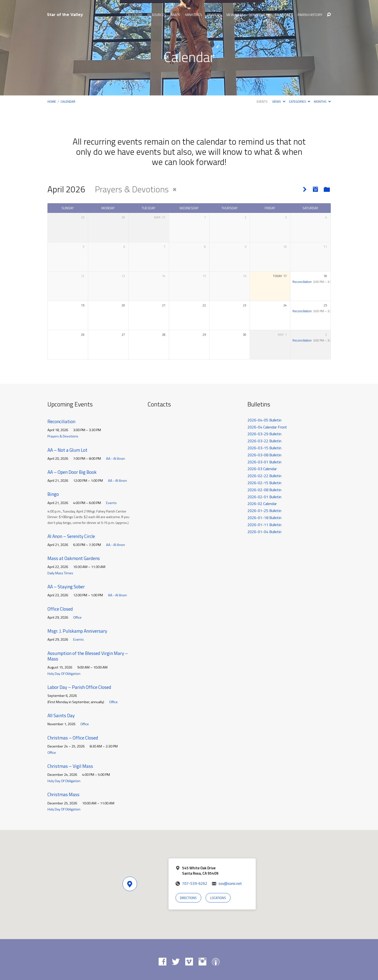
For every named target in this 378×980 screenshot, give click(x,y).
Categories (300, 101)
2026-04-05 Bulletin (264, 420)
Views (279, 101)
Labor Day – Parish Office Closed (79, 687)
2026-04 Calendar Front (267, 427)
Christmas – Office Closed (73, 738)
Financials (284, 15)
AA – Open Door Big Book (72, 472)
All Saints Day (61, 715)
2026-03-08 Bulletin (264, 455)
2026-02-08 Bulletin (264, 490)
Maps (176, 15)
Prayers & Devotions (63, 436)
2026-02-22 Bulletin (264, 476)
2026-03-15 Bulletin (264, 448)
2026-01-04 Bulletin (264, 532)
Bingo (53, 494)
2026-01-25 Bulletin (264, 511)
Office (77, 617)
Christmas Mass (63, 794)
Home (52, 101)
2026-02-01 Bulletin (264, 497)
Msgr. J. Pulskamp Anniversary (77, 631)
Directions (188, 898)
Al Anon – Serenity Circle (71, 536)
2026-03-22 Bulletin (264, 441)
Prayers (214, 15)
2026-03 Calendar (262, 469)
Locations (218, 898)
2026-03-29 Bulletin (264, 434)
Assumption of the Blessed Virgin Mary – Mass (88, 656)
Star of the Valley (65, 15)
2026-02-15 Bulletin (264, 483)
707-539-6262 (195, 883)
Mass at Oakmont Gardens (74, 558)
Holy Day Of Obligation (64, 674)
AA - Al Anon (116, 459)
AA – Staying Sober (66, 587)
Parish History (310, 15)
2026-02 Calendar (262, 504)
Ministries (194, 15)
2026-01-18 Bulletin (264, 518)
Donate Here (259, 15)
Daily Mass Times (60, 573)
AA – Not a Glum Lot (67, 450)
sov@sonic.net (230, 883)
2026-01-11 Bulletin (264, 525)
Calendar (134, 15)
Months (322, 101)
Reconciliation (302, 282)
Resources (157, 15)
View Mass (235, 15)
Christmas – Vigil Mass (70, 766)
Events (262, 101)
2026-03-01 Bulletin (264, 462)
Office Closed (60, 609)
